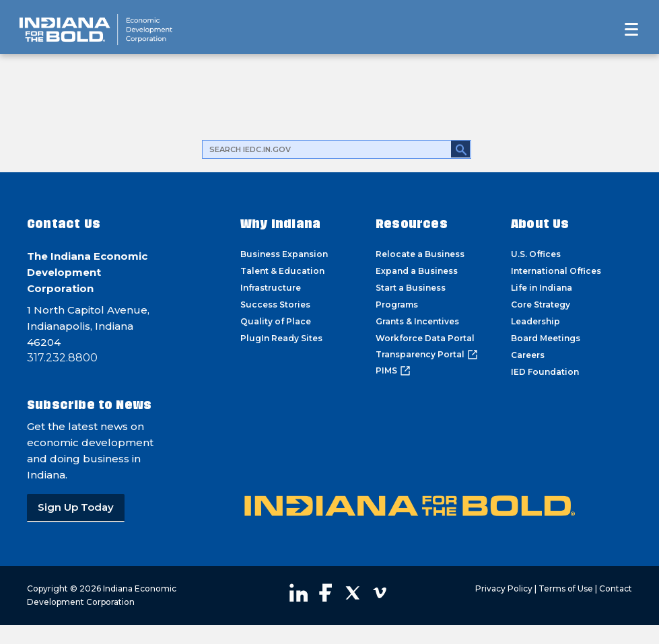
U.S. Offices (536, 254)
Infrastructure (271, 288)
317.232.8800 (62, 358)
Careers (528, 355)
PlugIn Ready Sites (281, 338)
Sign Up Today (76, 507)
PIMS (393, 371)
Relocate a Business (420, 254)
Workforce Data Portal (425, 338)
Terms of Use (566, 588)
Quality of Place (276, 321)
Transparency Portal (427, 355)
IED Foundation (545, 372)
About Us (540, 224)
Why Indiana (280, 224)
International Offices (556, 271)
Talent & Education (282, 271)
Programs (397, 305)
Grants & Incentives (417, 321)
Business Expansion (284, 254)
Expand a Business (417, 271)
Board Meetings (546, 338)
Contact (616, 588)
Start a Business (411, 288)
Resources (412, 224)
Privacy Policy (504, 588)
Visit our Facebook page (326, 593)
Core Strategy (541, 305)
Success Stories (275, 305)
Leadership (535, 321)
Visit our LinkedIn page (299, 593)
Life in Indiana (542, 288)
